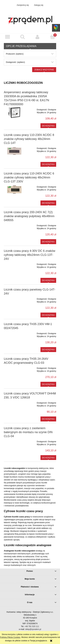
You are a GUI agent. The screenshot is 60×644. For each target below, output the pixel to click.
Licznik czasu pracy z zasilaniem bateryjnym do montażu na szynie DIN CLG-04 (28, 432)
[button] (8, 37)
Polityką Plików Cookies (10, 637)
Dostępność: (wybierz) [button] (15, 62)
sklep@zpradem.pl (33, 629)
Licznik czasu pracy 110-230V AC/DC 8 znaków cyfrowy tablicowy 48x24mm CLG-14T (29, 139)
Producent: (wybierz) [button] (15, 54)
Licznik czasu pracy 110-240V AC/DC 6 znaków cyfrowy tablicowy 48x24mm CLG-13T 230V (29, 177)
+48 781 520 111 (32, 626)
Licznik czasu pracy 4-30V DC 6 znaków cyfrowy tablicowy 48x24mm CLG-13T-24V (30, 255)
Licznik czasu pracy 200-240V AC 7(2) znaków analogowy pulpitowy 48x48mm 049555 (29, 216)
